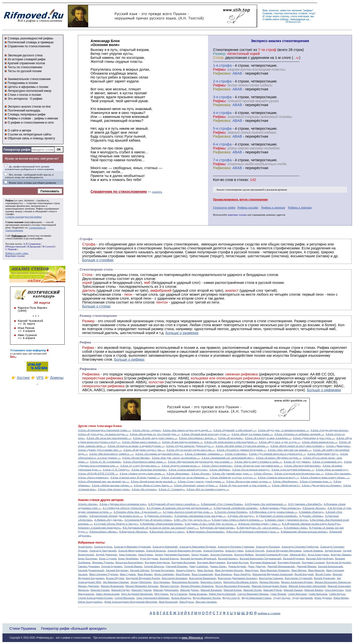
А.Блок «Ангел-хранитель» (217, 466)
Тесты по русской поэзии (25, 71)
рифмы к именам (46, 118)
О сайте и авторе (19, 130)
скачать (157, 192)
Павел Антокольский (108, 594)
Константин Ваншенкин (202, 578)
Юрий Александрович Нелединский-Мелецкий (131, 602)
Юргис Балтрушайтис (90, 602)
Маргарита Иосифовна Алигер (240, 582)
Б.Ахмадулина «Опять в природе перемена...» (237, 520)
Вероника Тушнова (103, 562)
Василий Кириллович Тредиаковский (260, 558)
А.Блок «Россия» (201, 474)
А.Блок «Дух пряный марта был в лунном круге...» (277, 454)
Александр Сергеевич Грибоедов (300, 547)
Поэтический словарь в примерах (31, 42)
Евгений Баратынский (330, 566)
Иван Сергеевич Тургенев (104, 574)
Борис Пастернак (87, 558)
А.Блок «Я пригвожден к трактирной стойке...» (104, 430)
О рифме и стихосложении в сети (31, 123)
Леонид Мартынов (141, 582)
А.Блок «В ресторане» (230, 438)
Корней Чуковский (324, 578)
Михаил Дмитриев (88, 586)
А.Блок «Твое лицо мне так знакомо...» (289, 450)
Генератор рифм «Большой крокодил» (74, 628)
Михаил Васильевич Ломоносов (332, 582)
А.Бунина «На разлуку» (241, 516)
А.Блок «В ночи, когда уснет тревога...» (155, 438)
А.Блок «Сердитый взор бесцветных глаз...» (298, 474)
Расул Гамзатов (178, 594)
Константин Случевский (298, 578)
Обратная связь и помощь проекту (31, 138)
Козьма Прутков (115, 578)
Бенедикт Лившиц (341, 555)
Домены (57, 378)
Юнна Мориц (341, 598)
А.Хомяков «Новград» (311, 512)
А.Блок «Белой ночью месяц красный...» (153, 481)
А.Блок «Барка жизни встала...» (319, 442)
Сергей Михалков (124, 598)
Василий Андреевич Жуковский (198, 558)
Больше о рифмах (129, 359)
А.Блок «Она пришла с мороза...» (197, 438)
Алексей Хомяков (313, 551)
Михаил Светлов (169, 586)
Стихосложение (15, 222)
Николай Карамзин (211, 590)
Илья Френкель (223, 574)
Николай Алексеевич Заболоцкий (307, 586)
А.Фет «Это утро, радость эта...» (192, 520)
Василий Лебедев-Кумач (320, 558)
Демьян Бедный (237, 566)
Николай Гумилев (141, 590)
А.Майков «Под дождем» (108, 520)
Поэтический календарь (24, 111)
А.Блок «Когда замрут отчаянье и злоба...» (258, 462)
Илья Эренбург (242, 574)
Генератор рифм (17, 150)
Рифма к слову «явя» (17, 253)
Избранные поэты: (92, 543)
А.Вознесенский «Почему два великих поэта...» (116, 516)
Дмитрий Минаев (306, 566)
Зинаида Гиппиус (186, 570)
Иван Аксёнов (205, 570)
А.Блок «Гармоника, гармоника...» (204, 454)
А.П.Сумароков (32, 244)
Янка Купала (186, 602)
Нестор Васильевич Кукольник (232, 586)
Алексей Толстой (255, 551)
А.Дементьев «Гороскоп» (158, 516)
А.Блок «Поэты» (263, 474)
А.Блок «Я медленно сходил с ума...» (144, 450)
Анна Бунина (146, 555)
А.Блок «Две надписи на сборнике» (321, 485)
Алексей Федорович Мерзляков (284, 551)
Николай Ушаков (293, 590)
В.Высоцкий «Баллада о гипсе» (167, 532)
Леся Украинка (161, 582)
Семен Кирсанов (297, 594)
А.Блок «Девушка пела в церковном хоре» (123, 504)
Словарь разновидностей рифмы (30, 38)
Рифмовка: (222, 73)
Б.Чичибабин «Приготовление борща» (161, 524)
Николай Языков (314, 590)
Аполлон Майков (244, 555)
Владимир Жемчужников (211, 562)
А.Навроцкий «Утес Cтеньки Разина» (221, 504)
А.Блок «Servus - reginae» (146, 430)
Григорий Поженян (176, 566)
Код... (13, 356)
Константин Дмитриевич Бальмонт (237, 578)
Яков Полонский (168, 602)
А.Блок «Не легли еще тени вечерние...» (109, 438)
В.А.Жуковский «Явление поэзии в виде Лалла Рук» (311, 524)
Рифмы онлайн (248, 207)
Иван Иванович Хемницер (275, 570)
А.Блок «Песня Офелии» (136, 458)
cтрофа (225, 65)
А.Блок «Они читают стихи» (114, 489)
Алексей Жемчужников (131, 551)
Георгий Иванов (133, 566)
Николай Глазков (100, 590)
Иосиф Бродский (304, 574)
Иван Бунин (251, 570)
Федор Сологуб (231, 598)
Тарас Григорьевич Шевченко (153, 598)
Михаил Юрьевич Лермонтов (197, 586)
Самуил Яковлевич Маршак (253, 594)
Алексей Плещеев (213, 551)
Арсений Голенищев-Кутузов (271, 555)
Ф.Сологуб (48, 247)
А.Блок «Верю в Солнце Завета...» (153, 485)
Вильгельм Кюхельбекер (129, 562)
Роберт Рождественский (222, 594)
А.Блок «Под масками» (338, 474)
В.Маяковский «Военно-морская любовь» (304, 532)
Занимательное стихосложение (29, 79)
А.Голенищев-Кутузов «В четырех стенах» (148, 520)
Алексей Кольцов (156, 551)
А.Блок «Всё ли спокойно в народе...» (207, 489)
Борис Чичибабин (128, 558)
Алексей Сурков (234, 551)
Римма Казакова (198, 594)
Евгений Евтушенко (117, 570)
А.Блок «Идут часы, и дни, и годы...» (279, 442)
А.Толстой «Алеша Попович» (231, 512)
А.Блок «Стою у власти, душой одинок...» (201, 481)
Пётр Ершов (161, 594)
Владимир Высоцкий (183, 562)
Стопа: (218, 58)
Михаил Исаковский (112, 586)
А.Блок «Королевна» (178, 474)
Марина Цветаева (269, 582)
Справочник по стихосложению (29, 46)
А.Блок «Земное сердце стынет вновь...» (142, 474)
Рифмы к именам (273, 207)
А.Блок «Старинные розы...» (316, 481)
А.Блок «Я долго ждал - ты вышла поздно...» (103, 434)
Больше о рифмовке (324, 390)
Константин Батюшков (174, 578)
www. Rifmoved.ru (192, 638)
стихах (243, 180)
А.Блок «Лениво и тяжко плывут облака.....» (325, 477)
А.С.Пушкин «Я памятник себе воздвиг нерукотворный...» (179, 508)
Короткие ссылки (15, 256)
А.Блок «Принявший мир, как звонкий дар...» (103, 481)
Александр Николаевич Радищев (198, 547)
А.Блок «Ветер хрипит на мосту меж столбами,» (297, 446)
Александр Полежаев (268, 547)
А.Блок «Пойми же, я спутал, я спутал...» (233, 477)
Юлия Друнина (323, 598)
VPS (40, 378)
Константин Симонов (271, 578)
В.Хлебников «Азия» (295, 528)
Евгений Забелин (140, 570)
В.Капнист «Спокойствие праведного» (99, 528)
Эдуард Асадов (281, 598)
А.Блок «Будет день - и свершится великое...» (283, 430)
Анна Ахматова (127, 555)
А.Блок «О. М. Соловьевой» (105, 462)
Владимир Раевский (289, 562)
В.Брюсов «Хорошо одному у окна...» (259, 524)
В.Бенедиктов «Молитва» (133, 532)
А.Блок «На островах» (144, 489)
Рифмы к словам (19, 118)
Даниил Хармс (218, 566)
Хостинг (23, 378)
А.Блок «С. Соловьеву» (171, 489)
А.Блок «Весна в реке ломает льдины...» (249, 481)
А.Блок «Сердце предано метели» (329, 430)
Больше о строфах (98, 260)
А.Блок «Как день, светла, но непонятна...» (176, 458)
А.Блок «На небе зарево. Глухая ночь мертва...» (242, 446)
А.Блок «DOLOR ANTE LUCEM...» (98, 474)
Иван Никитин (316, 570)
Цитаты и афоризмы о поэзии (28, 87)
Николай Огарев (252, 590)
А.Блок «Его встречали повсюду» (251, 470)
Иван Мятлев (299, 570)
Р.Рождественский (15, 247)
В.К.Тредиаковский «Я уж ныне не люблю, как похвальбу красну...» (160, 528)
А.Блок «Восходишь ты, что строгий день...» (155, 434)
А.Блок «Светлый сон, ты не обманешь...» (185, 477)
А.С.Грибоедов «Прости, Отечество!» (124, 508)
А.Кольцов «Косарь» (314, 508)
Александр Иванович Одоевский (132, 547)
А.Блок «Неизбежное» (285, 481)
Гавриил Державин (88, 566)
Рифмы (295, 352)
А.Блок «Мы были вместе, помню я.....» (111, 454)
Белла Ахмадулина (318, 555)
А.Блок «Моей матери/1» (286, 485)
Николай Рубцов (272, 590)
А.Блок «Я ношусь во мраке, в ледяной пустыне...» (136, 446)
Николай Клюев (232, 590)
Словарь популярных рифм (26, 114)
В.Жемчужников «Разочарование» (205, 532)
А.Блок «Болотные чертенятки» (149, 470)
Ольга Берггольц (334, 590)
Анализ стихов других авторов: (101, 500)
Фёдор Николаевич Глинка (256, 598)
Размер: (220, 54)
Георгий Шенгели (154, 566)
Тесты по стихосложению (25, 67)
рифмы (308, 10)
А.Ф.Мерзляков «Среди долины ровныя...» (273, 512)
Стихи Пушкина (23, 628)
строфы (10, 214)
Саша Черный (278, 594)
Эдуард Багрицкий (302, 598)
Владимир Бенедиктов (157, 562)
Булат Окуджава (149, 558)
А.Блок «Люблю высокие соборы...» (112, 485)
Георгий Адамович (112, 566)
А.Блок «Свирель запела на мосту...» (278, 477)
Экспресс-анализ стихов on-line (29, 107)
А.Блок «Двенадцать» (338, 446)
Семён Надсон (337, 594)
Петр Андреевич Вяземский (137, 594)
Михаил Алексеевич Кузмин (297, 582)
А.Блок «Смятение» (236, 454)
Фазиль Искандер (181, 598)
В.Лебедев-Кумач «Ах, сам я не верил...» (259, 528)
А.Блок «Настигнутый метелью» (302, 466)
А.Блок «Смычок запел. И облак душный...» (135, 477)
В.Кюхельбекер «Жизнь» (103, 532)
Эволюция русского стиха (25, 55)
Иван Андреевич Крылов (229, 570)
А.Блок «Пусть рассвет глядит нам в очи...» (191, 450)
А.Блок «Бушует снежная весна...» (181, 466)
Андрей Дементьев (106, 555)
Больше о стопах (96, 306)
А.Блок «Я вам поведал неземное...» (182, 442)
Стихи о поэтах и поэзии (24, 95)
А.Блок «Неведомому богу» (323, 454)
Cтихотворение (226, 50)
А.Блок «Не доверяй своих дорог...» (232, 474)
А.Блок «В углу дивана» (297, 462)
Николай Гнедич (120, 590)
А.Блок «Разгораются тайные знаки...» (144, 462)
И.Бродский (34, 247)
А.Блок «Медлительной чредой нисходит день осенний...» (200, 462)
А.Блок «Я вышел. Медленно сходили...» (278, 458)
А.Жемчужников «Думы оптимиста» (280, 508)
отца (312, 13)
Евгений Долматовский (91, 570)
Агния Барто (85, 547)
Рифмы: (220, 69)
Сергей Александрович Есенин (95, 598)
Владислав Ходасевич (339, 562)
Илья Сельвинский (202, 574)
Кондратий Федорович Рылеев (143, 578)
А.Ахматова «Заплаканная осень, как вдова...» (200, 516)
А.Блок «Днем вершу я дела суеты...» (314, 438)
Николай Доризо (189, 590)
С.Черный (11, 249)
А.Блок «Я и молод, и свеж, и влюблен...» (268, 438)
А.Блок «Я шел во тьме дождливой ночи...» (258, 466)
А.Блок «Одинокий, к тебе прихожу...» (234, 430)
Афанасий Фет (298, 555)
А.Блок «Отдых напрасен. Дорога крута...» (190, 446)
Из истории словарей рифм (26, 59)
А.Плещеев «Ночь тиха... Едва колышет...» (137, 512)
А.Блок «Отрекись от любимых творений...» (299, 434)
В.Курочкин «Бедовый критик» (217, 528)
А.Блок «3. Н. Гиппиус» (116, 470)
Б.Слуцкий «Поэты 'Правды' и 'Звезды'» (116, 524)
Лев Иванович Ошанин (116, 582)
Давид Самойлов (198, 566)
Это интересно (18, 99)
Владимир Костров (237, 562)
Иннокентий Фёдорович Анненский (273, 574)
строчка (278, 13)
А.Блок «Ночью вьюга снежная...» (141, 442)
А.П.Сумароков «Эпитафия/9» (305, 504)
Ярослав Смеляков (206, 602)
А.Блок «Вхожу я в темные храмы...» (252, 434)
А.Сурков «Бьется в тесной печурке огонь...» (188, 512)
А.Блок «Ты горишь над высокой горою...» (159, 454)
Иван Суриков (128, 574)
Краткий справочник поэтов (26, 63)
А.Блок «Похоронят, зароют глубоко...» (196, 485)
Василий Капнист (228, 558)
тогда (268, 16)
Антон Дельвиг (200, 555)
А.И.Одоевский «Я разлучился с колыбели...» (174, 504)
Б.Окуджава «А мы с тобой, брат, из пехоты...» (210, 524)
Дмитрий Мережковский (281, 566)
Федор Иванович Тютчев (206, 598)
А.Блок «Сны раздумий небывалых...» (293, 470)
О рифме (36, 99)
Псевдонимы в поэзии (23, 83)
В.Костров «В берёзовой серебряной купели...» (253, 532)
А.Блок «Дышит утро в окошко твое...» (100, 450)
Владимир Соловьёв (313, 562)
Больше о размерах (182, 333)
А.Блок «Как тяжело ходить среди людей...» (187, 430)
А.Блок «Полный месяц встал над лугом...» (205, 434)
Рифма (9, 201)
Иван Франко (145, 574)
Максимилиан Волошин (185, 582)
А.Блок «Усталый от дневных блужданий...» (241, 450)
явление (297, 10)
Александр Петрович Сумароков (236, 547)
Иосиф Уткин (323, 574)
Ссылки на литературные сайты (29, 134)
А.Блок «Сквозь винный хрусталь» (188, 470)
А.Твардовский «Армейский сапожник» (236, 508)
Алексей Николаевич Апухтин (184, 551)
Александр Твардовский (103, 551)
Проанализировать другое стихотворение (240, 199)
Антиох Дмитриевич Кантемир (172, 555)
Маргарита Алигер (211, 582)
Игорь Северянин (164, 574)
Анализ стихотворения (229, 190)
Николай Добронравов (166, 590)
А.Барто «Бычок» (88, 504)
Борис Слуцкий (108, 558)
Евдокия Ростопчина (162, 570)
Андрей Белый (333, 551)
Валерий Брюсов (169, 558)
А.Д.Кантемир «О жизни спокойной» (277, 516)
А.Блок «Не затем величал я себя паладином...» (230, 442)
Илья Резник (183, 574)
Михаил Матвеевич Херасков (142, 586)
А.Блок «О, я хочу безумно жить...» (140, 466)
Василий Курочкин (294, 558)
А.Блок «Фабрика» (220, 470)
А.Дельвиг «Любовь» (311, 516)
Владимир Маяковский (263, 562)
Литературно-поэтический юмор (29, 91)
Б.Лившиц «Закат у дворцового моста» (286, 520)
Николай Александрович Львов (269, 586)
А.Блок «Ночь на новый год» (332, 470)
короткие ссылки (237, 215)
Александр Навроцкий (165, 547)
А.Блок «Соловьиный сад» (327, 462)
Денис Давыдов (256, 566)
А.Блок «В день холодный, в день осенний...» (244, 485)
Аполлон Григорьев (221, 555)
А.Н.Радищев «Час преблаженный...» (265, 504)
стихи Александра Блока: (105, 426)
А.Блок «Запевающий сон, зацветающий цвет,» (228, 458)
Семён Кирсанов (318, 594)
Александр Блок (103, 547)
